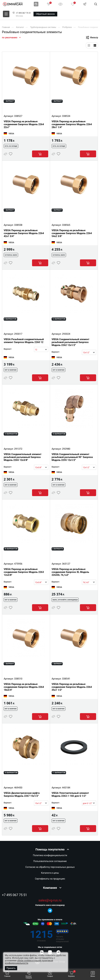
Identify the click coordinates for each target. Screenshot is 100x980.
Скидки (50, 974)
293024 (66, 334)
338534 (66, 116)
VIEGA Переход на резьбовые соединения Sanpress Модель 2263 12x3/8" (24, 572)
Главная (7, 974)
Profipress (67, 27)
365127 (66, 564)
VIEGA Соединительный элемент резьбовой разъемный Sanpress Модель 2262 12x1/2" (70, 342)
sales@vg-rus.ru (50, 900)
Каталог (20, 27)
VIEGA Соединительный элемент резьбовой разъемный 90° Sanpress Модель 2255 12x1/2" (72, 457)
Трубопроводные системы (43, 27)
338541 (66, 679)
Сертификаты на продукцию (50, 879)
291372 (18, 449)
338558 (18, 225)
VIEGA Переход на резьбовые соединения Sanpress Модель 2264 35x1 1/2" (72, 687)
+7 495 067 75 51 (23, 13)
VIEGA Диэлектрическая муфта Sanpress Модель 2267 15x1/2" (22, 794)
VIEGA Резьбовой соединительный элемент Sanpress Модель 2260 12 (24, 341)
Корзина (72, 974)
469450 (18, 788)
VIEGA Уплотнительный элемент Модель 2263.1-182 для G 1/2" (70, 794)
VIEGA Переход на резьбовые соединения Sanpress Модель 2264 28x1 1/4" (72, 124)
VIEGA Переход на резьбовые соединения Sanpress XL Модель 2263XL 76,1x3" (70, 572)
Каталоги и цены (50, 873)
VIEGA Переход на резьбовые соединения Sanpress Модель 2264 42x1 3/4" (24, 233)
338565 (66, 225)
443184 (66, 788)
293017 (18, 334)
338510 (18, 679)
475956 (18, 564)
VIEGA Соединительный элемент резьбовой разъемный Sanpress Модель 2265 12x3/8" (23, 457)
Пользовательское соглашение (50, 861)
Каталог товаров (29, 975)
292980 (66, 449)
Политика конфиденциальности (50, 855)
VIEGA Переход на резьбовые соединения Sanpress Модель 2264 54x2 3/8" (72, 233)
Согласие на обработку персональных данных (50, 867)
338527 (18, 116)
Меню (93, 974)
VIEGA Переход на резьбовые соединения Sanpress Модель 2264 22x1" (24, 124)
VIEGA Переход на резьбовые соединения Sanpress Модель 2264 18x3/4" (24, 687)
